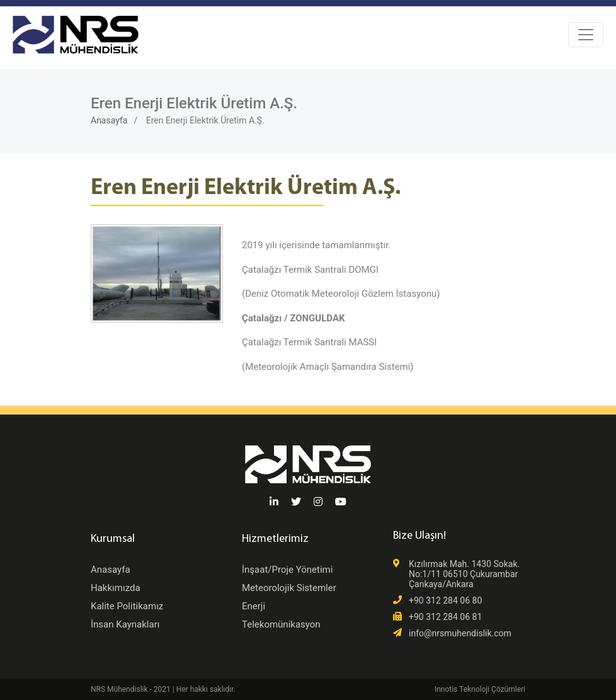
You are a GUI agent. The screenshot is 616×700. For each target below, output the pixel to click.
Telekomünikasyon (281, 624)
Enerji (254, 606)
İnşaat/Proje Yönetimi (287, 570)
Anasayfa (109, 120)
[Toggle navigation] (586, 35)
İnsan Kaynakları (125, 624)
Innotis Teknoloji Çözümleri (480, 689)
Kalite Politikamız (127, 606)
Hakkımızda (116, 588)
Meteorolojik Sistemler (289, 588)
